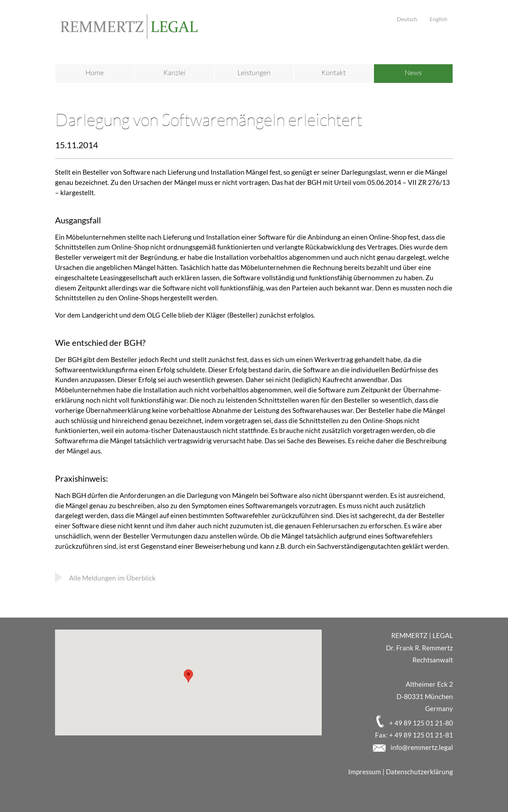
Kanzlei (174, 73)
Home (95, 73)
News (413, 73)
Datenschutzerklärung (419, 772)
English (439, 19)
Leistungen (254, 73)
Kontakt (334, 73)
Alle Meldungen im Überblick (112, 578)
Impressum (365, 772)
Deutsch (407, 19)
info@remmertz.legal (421, 747)
